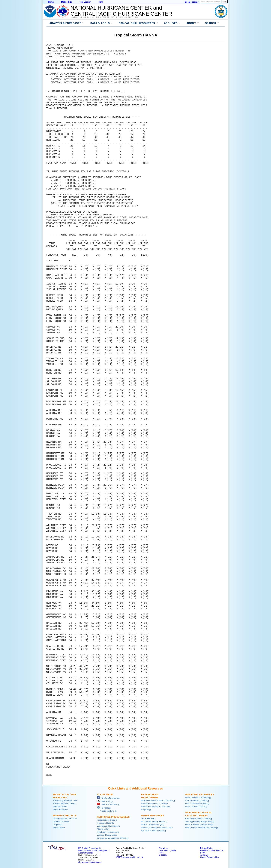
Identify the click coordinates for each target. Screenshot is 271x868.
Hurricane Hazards (105, 823)
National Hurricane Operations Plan (157, 828)
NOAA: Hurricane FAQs (152, 825)
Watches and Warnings (107, 826)
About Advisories (60, 810)
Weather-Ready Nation (107, 835)
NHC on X (104, 801)
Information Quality (167, 850)
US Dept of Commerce (88, 848)
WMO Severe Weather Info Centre (201, 828)
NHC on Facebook (108, 798)
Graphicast (58, 825)
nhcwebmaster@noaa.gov (90, 862)
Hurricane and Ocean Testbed (154, 804)
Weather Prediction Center (197, 798)
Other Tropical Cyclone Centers (199, 825)
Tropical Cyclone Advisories (65, 801)
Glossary (163, 855)
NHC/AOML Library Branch (153, 822)
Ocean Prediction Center (196, 804)
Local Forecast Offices (195, 807)
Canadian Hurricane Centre (198, 819)
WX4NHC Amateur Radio (152, 831)
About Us (204, 855)
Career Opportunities (209, 857)
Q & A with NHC (148, 819)
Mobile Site (66, 2)
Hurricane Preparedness (113, 817)
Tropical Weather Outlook (64, 804)
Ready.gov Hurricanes (107, 832)
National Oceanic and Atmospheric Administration (105, 17)
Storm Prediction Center (196, 801)
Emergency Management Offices (112, 838)
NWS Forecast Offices (200, 795)
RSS (101, 2)
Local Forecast (192, 2)
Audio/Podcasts (60, 807)
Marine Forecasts (65, 816)
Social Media (105, 795)
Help (161, 853)
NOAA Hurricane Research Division (157, 801)
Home (51, 2)
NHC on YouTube (107, 804)
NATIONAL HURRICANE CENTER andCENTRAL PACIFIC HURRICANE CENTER (121, 11)
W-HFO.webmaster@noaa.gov (130, 857)
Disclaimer (164, 848)
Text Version (85, 2)
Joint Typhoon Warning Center (199, 822)
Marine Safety (103, 829)
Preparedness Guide (106, 820)
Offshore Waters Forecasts (65, 819)
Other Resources (153, 816)
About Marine (59, 828)
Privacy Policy (206, 848)
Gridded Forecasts (61, 822)
